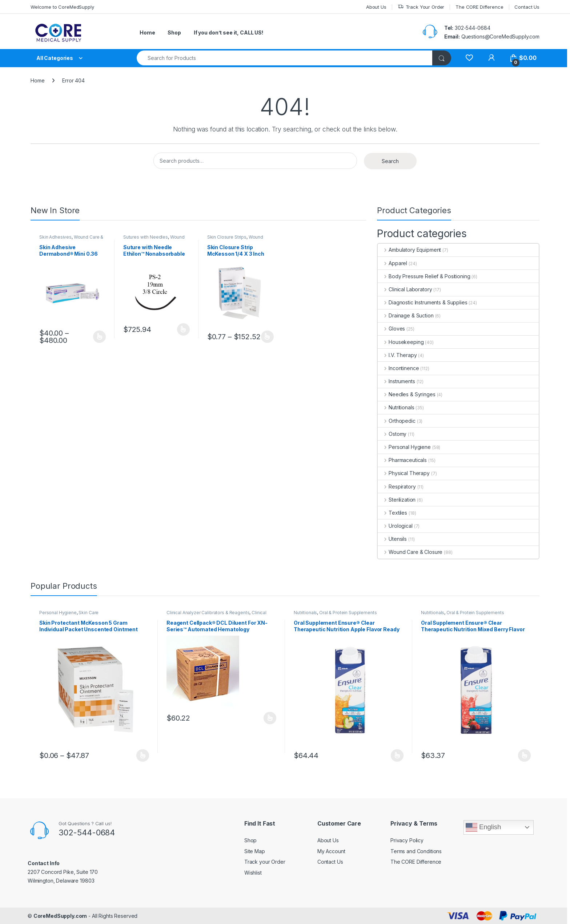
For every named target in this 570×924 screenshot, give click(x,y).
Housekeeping (401, 342)
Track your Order (265, 862)
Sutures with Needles (146, 237)
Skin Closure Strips (227, 237)
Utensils (392, 539)
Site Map (255, 851)
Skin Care (89, 613)
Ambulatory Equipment (409, 250)
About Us (376, 7)
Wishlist (253, 873)
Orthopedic (396, 421)
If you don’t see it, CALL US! (228, 33)
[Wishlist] (469, 58)
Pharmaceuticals (402, 460)
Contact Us (527, 7)
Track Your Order (421, 7)
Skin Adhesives (55, 237)
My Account (331, 851)
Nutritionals (396, 407)
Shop (174, 33)
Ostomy (392, 434)
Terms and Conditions (416, 851)
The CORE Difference (479, 7)
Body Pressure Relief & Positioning (424, 276)
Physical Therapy (404, 473)
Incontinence (398, 368)
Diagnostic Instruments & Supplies (422, 302)
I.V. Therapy (397, 355)
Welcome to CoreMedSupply (62, 7)
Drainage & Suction (406, 315)
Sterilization (397, 500)
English (483, 827)
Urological (395, 526)
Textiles (392, 513)
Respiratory (397, 487)
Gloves (391, 329)
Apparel (392, 263)
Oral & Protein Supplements (348, 613)
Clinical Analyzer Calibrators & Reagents (208, 613)
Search (390, 161)
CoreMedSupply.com (60, 916)
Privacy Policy (407, 840)
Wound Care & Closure (154, 239)
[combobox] (285, 58)
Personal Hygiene (404, 447)
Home (147, 33)
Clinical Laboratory (405, 289)
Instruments (396, 381)
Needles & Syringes (406, 394)
